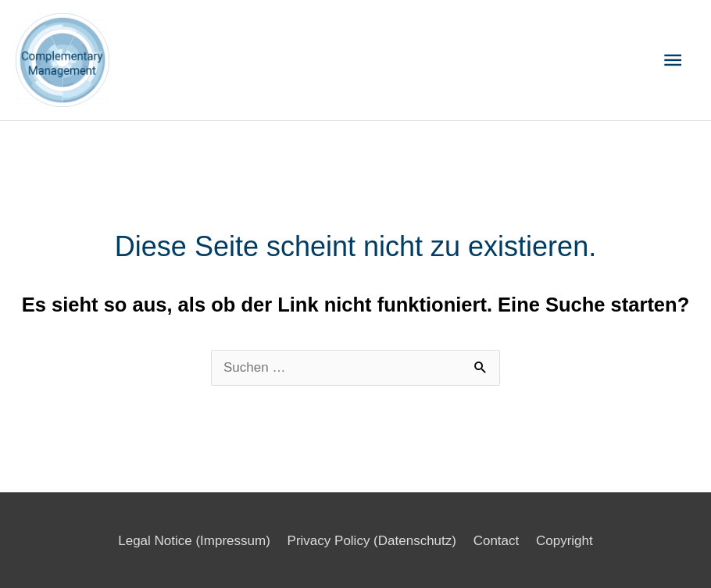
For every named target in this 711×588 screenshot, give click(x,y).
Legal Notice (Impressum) (194, 541)
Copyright (565, 541)
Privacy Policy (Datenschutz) (372, 541)
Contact (497, 541)
